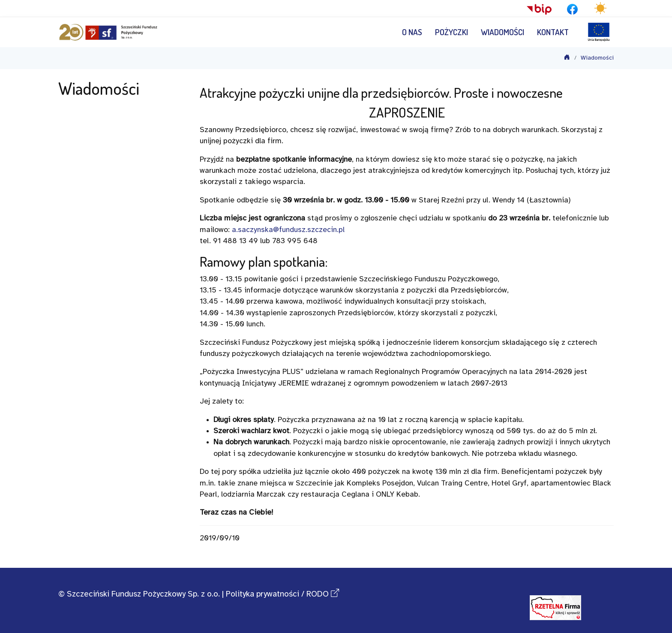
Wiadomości (502, 32)
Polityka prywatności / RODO (282, 594)
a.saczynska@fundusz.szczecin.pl (288, 230)
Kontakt (553, 32)
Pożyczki (451, 32)
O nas (412, 32)
